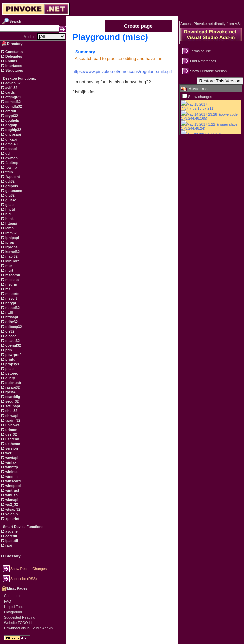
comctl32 (13, 102)
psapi (10, 369)
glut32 (10, 200)
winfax (10, 462)
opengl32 (13, 345)
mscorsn (12, 275)
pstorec (11, 373)
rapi (8, 545)
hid (8, 214)
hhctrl (10, 209)
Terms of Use (200, 51)
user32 (11, 434)
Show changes (200, 97)
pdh (8, 350)
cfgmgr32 (13, 97)
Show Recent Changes (29, 569)
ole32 (9, 331)
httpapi (11, 223)
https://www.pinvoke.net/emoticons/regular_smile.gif (122, 71)
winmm (11, 476)
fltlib (9, 172)
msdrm (11, 284)
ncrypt (10, 303)
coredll (11, 536)
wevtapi (11, 458)
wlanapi (11, 500)
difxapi (11, 139)
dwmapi (12, 158)
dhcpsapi (13, 134)
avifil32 (11, 88)
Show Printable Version (208, 71)
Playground (13, 612)
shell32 (11, 411)
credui (10, 111)
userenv (12, 439)
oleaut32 (12, 341)
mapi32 (11, 256)
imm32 (11, 233)
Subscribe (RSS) (24, 579)
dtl (7, 153)
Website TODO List (19, 623)
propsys (12, 364)
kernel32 (12, 252)
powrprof (13, 355)
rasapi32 (12, 387)
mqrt (9, 270)
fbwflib (11, 167)
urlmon (11, 430)
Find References (203, 61)
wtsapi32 (12, 509)
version (11, 448)
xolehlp (11, 514)
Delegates (13, 56)
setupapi (12, 406)
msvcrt (11, 298)
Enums (11, 61)
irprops (11, 247)
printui (10, 359)
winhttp (11, 467)
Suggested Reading (20, 617)
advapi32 (13, 83)
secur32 (12, 401)
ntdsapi (11, 317)
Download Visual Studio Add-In (28, 628)
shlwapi (11, 416)
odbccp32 (13, 327)
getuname (13, 191)
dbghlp (11, 125)
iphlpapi (12, 238)
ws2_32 (11, 504)
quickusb (13, 383)
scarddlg (12, 397)
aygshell (12, 531)
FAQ (8, 601)
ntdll (9, 312)
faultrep (11, 163)
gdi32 (10, 181)
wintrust (12, 490)
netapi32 (12, 308)
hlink (9, 219)
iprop (9, 242)
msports (12, 294)
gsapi (10, 205)
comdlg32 (13, 106)
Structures (14, 70)
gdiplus (11, 186)
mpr (8, 266)
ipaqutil (11, 541)
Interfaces (13, 66)
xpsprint (12, 519)
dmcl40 (11, 144)
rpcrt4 (10, 392)
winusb (11, 495)
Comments (13, 596)
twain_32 (12, 420)
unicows (12, 425)
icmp (9, 228)
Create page (138, 26)
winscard (13, 481)
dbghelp (12, 120)
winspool (13, 486)
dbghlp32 (13, 130)
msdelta (12, 280)
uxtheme (12, 444)
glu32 (10, 195)
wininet (11, 472)
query (10, 378)
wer (8, 453)
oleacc (10, 336)
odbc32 (11, 322)
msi (8, 289)
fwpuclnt (12, 177)
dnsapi (11, 149)
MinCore (12, 261)
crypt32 (11, 116)
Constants (14, 52)
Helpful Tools (14, 607)
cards (10, 92)
